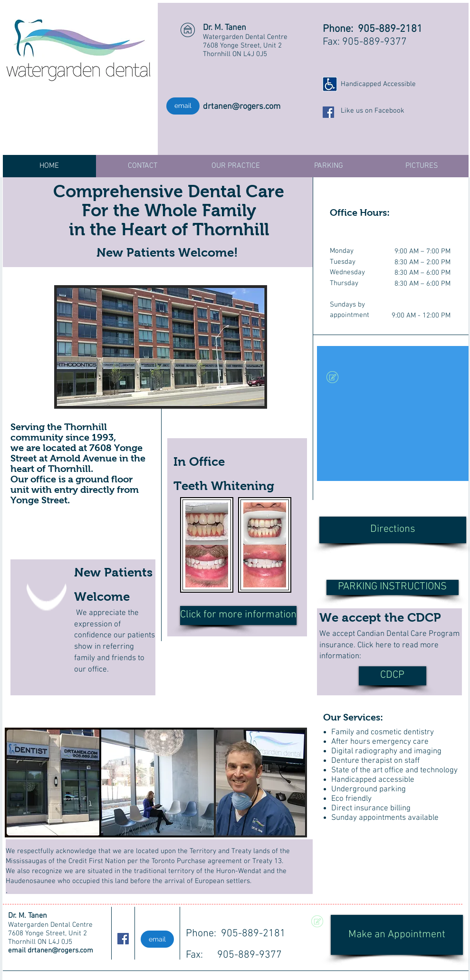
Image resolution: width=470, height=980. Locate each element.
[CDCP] (393, 676)
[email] (183, 106)
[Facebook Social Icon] (328, 112)
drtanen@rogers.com (242, 107)
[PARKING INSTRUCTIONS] (393, 587)
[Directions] (393, 530)
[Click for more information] (238, 615)
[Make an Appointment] (397, 935)
